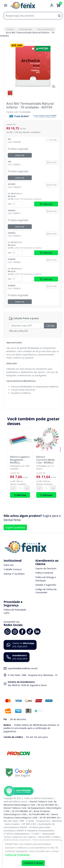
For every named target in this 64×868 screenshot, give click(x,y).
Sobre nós (9, 565)
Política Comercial (44, 573)
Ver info (52, 140)
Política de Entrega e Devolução (46, 579)
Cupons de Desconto (46, 568)
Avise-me (20, 155)
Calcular (50, 326)
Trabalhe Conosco (13, 569)
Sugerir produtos (15, 527)
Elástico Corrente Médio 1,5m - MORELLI (46, 460)
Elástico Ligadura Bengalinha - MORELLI (20, 460)
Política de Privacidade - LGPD (15, 611)
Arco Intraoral (45, 29)
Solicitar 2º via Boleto (14, 574)
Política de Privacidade (17, 855)
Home (10, 29)
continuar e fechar (33, 863)
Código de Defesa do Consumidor (46, 591)
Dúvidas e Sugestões (46, 585)
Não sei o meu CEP (18, 331)
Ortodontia (26, 29)
